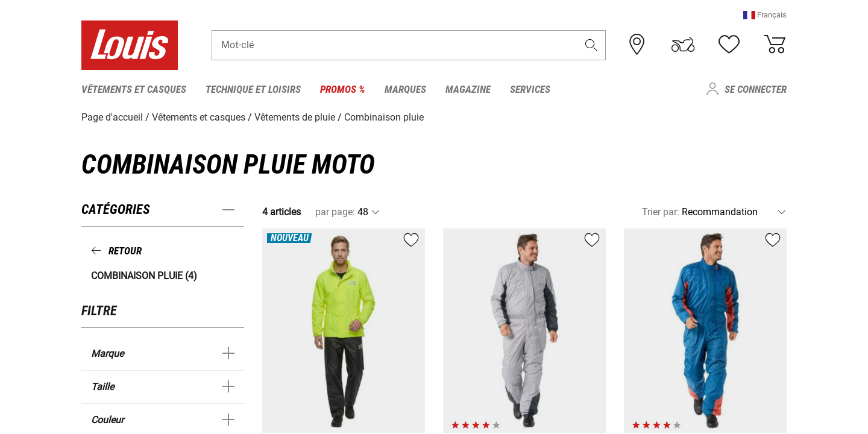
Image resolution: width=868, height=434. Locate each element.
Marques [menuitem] (405, 89)
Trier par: (661, 212)
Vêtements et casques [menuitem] (134, 89)
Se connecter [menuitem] (756, 89)
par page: (335, 212)
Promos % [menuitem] (343, 89)
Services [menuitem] (530, 89)
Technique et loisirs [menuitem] (253, 89)
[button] (765, 15)
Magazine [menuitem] (468, 89)
